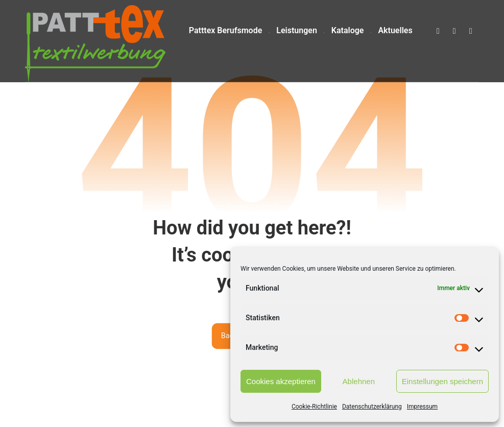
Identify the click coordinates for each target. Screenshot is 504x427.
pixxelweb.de (229, 409)
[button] (438, 31)
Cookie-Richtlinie (314, 407)
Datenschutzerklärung (372, 407)
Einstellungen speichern (442, 381)
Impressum (422, 407)
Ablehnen (359, 381)
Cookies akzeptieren (281, 381)
